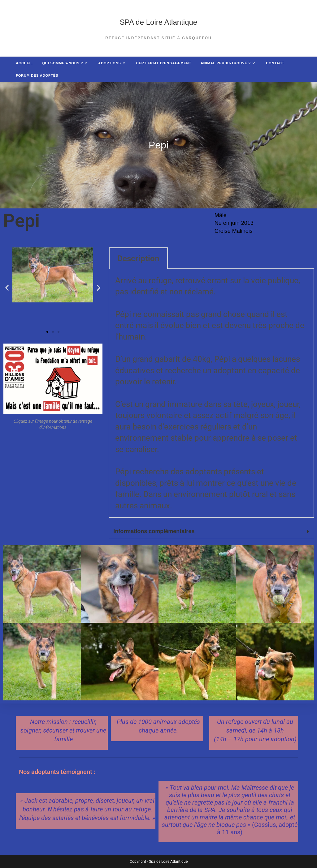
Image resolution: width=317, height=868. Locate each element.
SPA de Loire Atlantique (158, 22)
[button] (7, 288)
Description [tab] (138, 259)
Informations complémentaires (154, 531)
